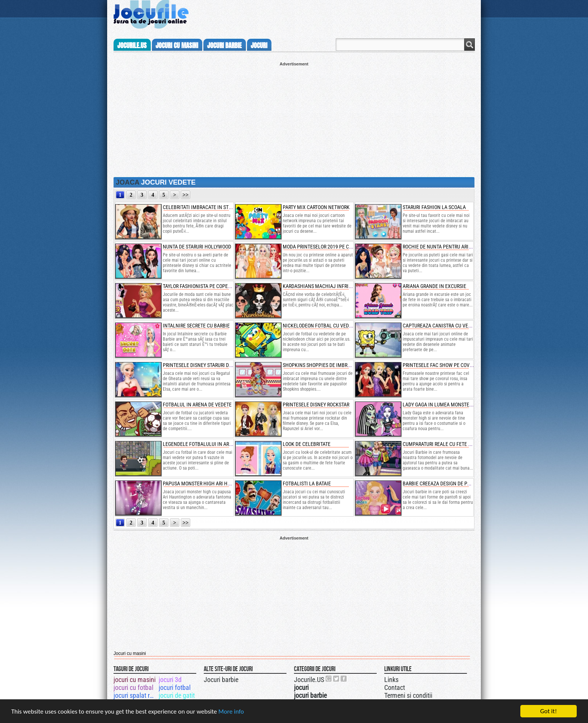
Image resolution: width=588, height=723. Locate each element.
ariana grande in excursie (434, 286)
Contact (395, 687)
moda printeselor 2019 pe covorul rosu (331, 247)
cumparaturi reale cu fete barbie (443, 444)
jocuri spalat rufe (136, 695)
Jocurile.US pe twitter (336, 679)
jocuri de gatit (177, 695)
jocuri (259, 45)
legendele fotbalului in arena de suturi (212, 444)
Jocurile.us (132, 45)
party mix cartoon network (316, 207)
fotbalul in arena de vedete (197, 405)
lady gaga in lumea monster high (443, 405)
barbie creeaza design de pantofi (443, 484)
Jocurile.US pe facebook (344, 679)
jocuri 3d (170, 680)
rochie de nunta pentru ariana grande (450, 247)
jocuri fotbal (175, 687)
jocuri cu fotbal (133, 687)
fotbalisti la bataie (307, 484)
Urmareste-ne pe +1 (329, 679)
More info (231, 712)
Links (391, 680)
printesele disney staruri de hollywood (211, 365)
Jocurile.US (309, 680)
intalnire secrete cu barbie (196, 326)
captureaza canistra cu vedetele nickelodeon (460, 326)
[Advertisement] (294, 119)
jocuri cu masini (177, 45)
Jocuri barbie (221, 680)
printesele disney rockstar (316, 405)
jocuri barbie (224, 45)
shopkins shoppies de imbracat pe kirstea (334, 365)
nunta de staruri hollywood (197, 247)
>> (186, 195)
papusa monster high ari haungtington (211, 484)
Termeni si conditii (408, 695)
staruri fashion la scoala (434, 207)
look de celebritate (307, 444)
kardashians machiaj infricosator (325, 286)
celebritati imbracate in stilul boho (207, 207)
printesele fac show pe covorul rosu (448, 365)
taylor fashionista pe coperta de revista (212, 286)
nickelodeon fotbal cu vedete (320, 326)
